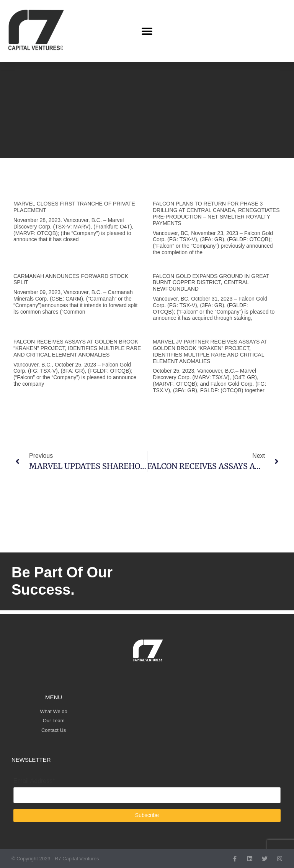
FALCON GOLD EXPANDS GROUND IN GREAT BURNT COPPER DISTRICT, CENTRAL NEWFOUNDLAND (211, 283)
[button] (147, 31)
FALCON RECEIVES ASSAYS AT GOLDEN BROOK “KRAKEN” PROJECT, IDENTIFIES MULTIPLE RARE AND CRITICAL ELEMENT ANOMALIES (77, 348)
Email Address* (34, 781)
